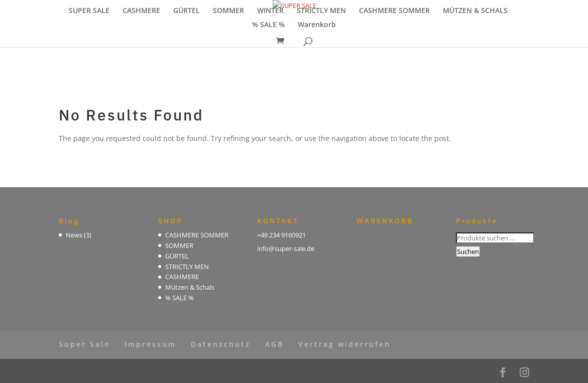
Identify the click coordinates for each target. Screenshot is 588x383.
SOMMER (228, 11)
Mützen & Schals (190, 287)
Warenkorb (317, 25)
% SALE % (268, 25)
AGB (274, 344)
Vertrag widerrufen (344, 344)
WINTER (270, 11)
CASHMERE (141, 11)
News (74, 235)
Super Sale (84, 344)
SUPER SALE (89, 11)
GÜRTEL (187, 11)
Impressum (150, 344)
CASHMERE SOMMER (394, 11)
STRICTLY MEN (321, 11)
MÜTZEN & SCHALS (475, 11)
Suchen (468, 251)
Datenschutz (221, 344)
